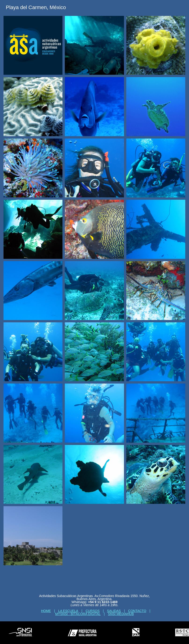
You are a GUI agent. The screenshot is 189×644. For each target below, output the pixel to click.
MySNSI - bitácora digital (78, 614)
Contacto (137, 611)
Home (46, 611)
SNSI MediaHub (121, 614)
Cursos (93, 611)
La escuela (68, 611)
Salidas (114, 611)
